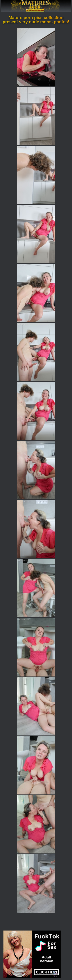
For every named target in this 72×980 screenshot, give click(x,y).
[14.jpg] (36, 824)
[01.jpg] (36, 57)
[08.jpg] (36, 470)
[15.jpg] (36, 883)
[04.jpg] (36, 234)
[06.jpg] (36, 352)
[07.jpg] (36, 411)
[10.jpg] (36, 588)
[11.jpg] (36, 647)
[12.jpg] (36, 706)
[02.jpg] (36, 116)
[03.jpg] (36, 175)
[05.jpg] (36, 293)
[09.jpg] (36, 529)
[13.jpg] (36, 765)
